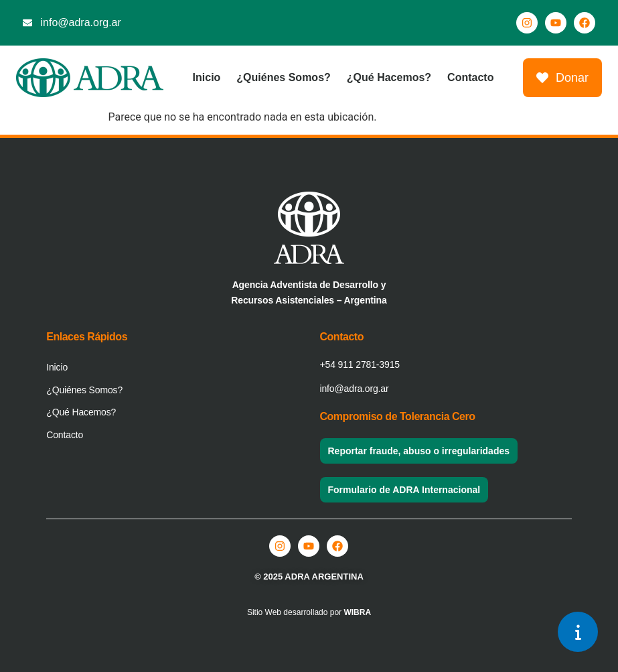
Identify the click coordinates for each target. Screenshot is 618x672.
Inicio (207, 77)
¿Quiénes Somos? (283, 77)
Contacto (470, 77)
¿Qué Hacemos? (389, 77)
